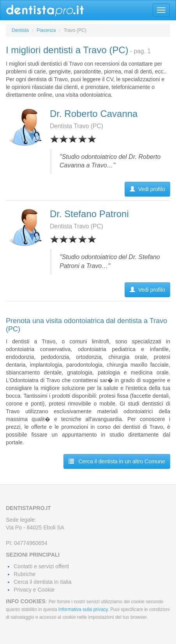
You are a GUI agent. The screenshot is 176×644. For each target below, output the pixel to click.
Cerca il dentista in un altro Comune (117, 461)
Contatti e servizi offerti (41, 566)
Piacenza (46, 30)
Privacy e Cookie (34, 590)
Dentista (20, 30)
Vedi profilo (147, 189)
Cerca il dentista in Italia (43, 582)
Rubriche (25, 574)
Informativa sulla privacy (83, 609)
